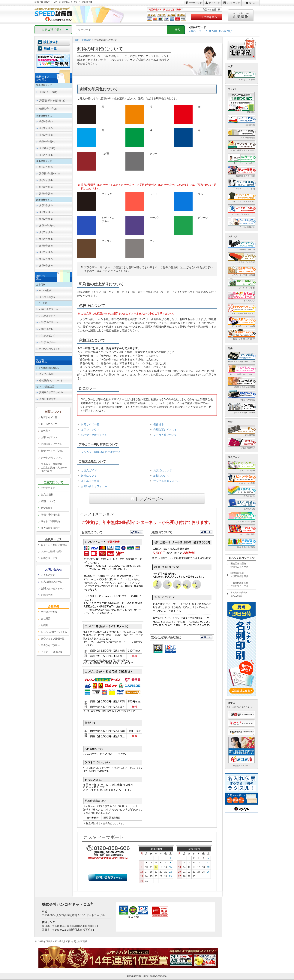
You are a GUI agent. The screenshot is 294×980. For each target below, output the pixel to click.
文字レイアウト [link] (49, 437)
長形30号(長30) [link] (47, 142)
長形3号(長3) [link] (46, 135)
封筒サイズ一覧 (90, 424)
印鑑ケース (195, 31)
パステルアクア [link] (47, 316)
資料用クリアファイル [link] (51, 392)
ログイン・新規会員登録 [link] (54, 545)
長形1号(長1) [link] (46, 121)
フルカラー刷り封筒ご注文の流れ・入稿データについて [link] (54, 468)
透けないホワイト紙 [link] (50, 349)
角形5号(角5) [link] (46, 246)
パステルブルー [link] (47, 342)
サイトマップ (233, 3)
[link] (53, 632)
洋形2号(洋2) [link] (46, 167)
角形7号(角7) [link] (46, 259)
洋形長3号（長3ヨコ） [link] (53, 100)
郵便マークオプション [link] (53, 451)
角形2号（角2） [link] (49, 109)
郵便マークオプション (94, 435)
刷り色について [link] (49, 424)
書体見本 (159, 424)
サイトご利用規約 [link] (50, 521)
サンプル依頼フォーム (166, 481)
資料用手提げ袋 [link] (47, 399)
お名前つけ (225, 31)
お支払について (163, 470)
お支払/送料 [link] (47, 495)
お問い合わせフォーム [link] (53, 588)
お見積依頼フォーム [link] (51, 582)
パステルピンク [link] (47, 336)
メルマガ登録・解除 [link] (51, 551)
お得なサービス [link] (49, 558)
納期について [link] (48, 501)
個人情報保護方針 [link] (50, 528)
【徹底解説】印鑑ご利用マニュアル (239, 584)
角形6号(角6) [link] (46, 252)
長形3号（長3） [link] (49, 92)
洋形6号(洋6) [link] (46, 194)
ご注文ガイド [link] (48, 488)
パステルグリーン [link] (49, 322)
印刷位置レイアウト (165, 430)
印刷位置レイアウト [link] (51, 444)
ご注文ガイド (195, 3)
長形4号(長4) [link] (46, 155)
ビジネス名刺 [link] (46, 374)
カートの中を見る (206, 17)
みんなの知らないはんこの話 (239, 594)
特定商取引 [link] (47, 508)
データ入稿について (165, 435)
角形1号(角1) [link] (46, 212)
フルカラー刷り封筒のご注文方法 (101, 452)
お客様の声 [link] (47, 595)
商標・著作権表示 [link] (50, 515)
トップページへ (149, 498)
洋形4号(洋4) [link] (46, 180)
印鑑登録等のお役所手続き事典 (239, 575)
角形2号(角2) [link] (46, 219)
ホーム (252, 3)
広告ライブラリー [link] (50, 645)
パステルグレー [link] (47, 329)
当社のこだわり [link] (49, 612)
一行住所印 (210, 31)
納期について (161, 476)
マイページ (214, 3)
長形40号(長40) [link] (47, 148)
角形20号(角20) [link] (47, 226)
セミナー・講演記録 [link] (51, 652)
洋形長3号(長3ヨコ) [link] (49, 173)
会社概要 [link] (46, 618)
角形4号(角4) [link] (46, 239)
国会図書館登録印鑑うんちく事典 (239, 565)
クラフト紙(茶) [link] (47, 297)
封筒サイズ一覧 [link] (49, 417)
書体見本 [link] (46, 431)
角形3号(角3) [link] (46, 232)
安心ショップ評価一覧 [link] (53, 639)
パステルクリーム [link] (49, 309)
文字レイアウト (90, 430)
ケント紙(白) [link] (46, 290)
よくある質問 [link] (48, 575)
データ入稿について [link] (51, 458)
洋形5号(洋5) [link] (46, 187)
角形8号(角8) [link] (46, 266)
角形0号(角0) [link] (46, 205)
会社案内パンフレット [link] (51, 380)
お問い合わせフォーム (94, 486)
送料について (89, 476)
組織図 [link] (44, 625)
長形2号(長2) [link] (46, 128)
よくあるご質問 (90, 481)
